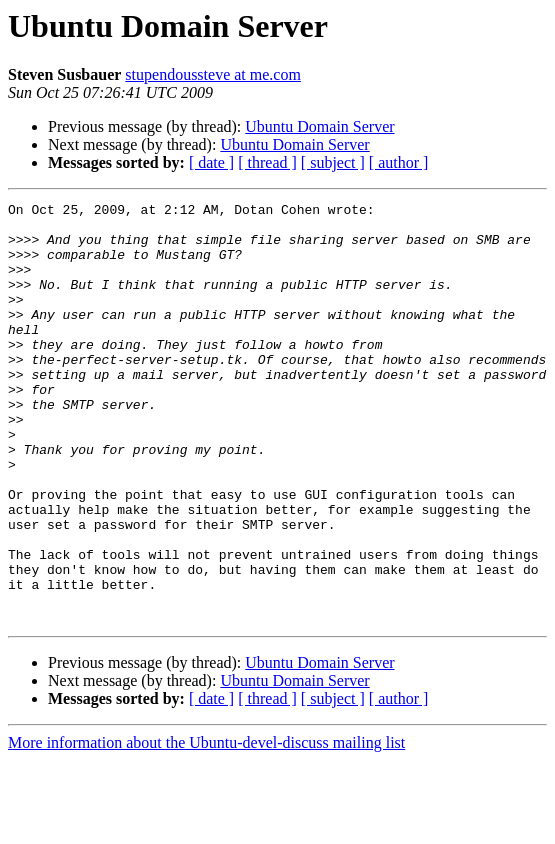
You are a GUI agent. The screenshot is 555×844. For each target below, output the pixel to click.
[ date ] (211, 162)
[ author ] (399, 162)
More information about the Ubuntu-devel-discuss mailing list (206, 826)
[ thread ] (267, 162)
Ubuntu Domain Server (319, 126)
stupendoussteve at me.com (213, 74)
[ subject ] (333, 162)
